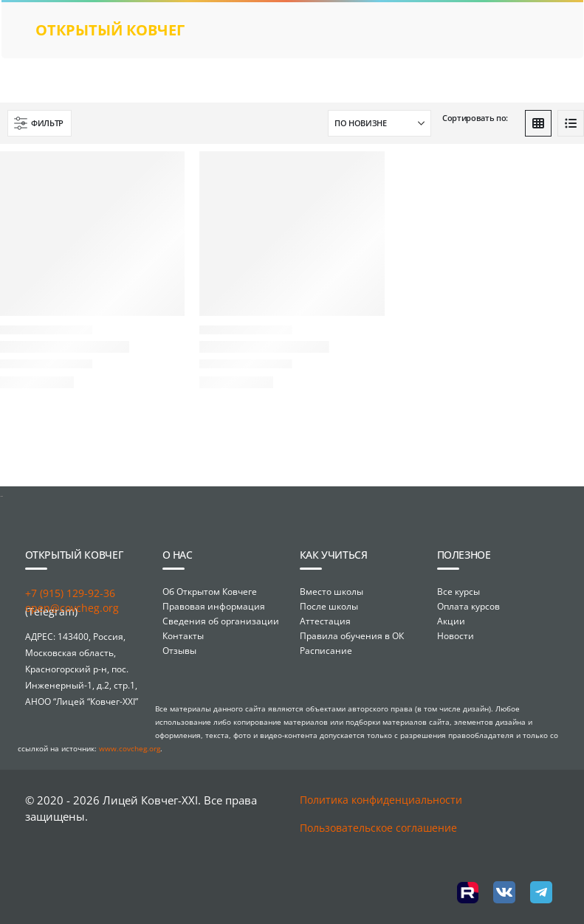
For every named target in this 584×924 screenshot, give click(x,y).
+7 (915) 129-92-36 (70, 593)
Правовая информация (214, 606)
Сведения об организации (221, 621)
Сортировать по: (475, 118)
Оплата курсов (468, 606)
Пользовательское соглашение (378, 828)
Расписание (326, 651)
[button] (39, 123)
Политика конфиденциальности (381, 800)
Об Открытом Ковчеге (210, 592)
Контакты (183, 636)
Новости (456, 636)
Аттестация (325, 621)
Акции (451, 621)
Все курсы (458, 592)
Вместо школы (331, 592)
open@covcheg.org (72, 608)
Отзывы (179, 651)
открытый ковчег (110, 30)
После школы (329, 606)
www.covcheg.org (130, 748)
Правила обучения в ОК (352, 636)
